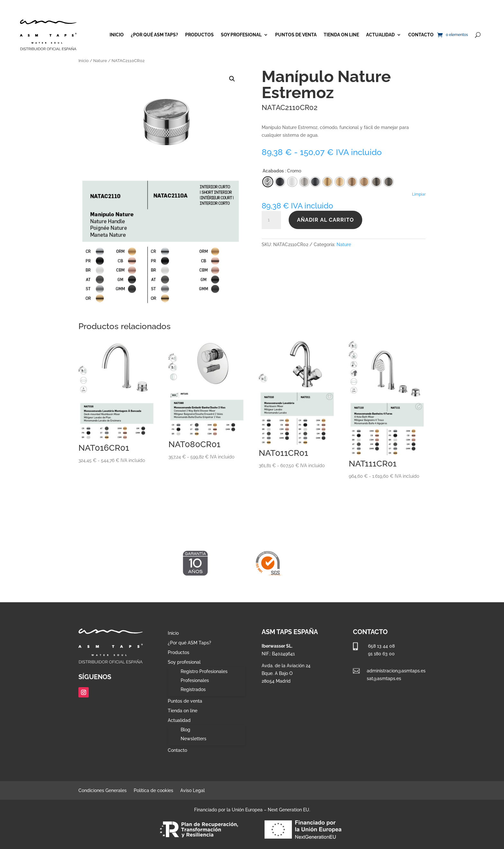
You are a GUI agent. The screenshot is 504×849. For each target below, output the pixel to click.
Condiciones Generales (103, 791)
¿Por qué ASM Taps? (154, 35)
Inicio (117, 35)
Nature (100, 61)
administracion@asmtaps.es (396, 671)
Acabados (273, 171)
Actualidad (380, 35)
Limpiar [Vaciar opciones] (419, 194)
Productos (199, 35)
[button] (232, 79)
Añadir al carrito (325, 220)
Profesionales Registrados (195, 685)
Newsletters (194, 739)
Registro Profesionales (204, 671)
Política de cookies (153, 791)
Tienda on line (341, 35)
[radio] (315, 182)
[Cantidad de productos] (271, 220)
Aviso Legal (193, 791)
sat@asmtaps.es (384, 678)
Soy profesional (241, 35)
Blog (185, 730)
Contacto (421, 35)
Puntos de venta (296, 35)
